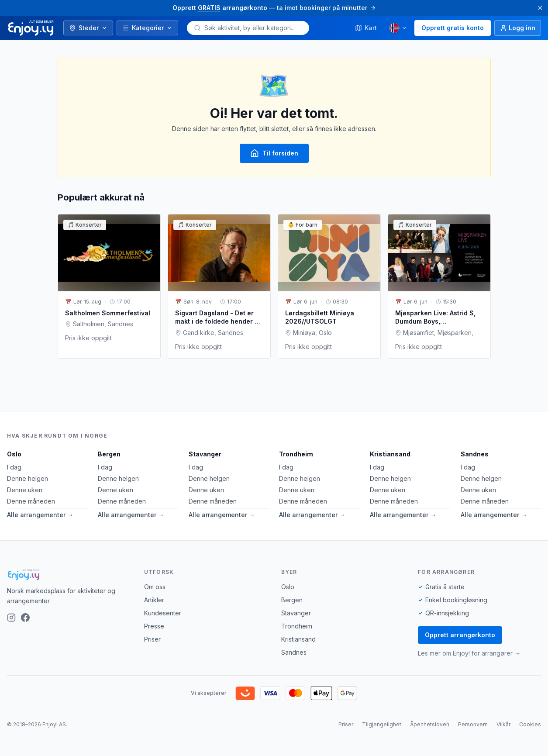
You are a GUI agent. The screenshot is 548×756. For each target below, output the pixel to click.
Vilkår (503, 724)
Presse (154, 626)
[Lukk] (540, 8)
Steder (88, 28)
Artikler (154, 600)
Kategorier (147, 28)
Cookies (530, 724)
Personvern (473, 724)
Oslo (14, 454)
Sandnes (475, 454)
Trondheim (296, 454)
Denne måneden (31, 501)
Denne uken (25, 490)
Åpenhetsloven (430, 724)
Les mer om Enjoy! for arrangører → (469, 653)
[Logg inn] (518, 28)
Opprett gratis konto (453, 28)
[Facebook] (25, 618)
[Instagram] (11, 618)
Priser (152, 639)
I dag (14, 467)
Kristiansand (390, 454)
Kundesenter (163, 613)
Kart (366, 28)
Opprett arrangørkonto (460, 635)
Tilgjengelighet (382, 724)
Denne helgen (28, 478)
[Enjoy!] (69, 575)
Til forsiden (274, 153)
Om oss (155, 587)
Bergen (109, 454)
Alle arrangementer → (40, 515)
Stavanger (205, 454)
